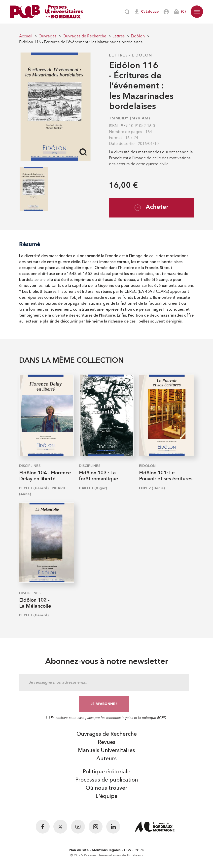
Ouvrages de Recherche (107, 734)
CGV (128, 850)
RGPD (140, 850)
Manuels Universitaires (106, 751)
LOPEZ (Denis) (152, 488)
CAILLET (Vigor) (93, 488)
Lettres (118, 55)
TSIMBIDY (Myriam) (130, 118)
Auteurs (106, 759)
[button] (197, 12)
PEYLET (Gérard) (34, 488)
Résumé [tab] (30, 244)
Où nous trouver (106, 788)
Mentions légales (106, 850)
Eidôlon (142, 55)
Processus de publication (107, 780)
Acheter (152, 208)
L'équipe (106, 796)
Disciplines (30, 466)
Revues (107, 742)
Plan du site (79, 850)
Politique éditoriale (106, 772)
